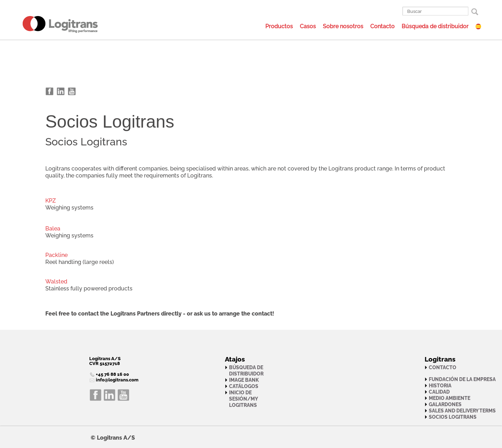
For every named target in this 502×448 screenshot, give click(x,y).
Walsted (56, 282)
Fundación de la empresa (462, 379)
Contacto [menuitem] (382, 26)
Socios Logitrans (453, 417)
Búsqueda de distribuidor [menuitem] (435, 26)
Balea (53, 229)
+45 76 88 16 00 (112, 374)
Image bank (244, 380)
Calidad (439, 392)
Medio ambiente (450, 398)
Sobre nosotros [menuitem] (343, 26)
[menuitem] (51, 24)
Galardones (445, 404)
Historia (440, 386)
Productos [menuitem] (279, 26)
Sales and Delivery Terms (462, 411)
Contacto (443, 367)
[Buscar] (435, 11)
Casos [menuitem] (308, 26)
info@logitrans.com (117, 380)
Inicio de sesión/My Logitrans (243, 399)
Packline (56, 255)
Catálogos (244, 386)
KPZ (51, 201)
